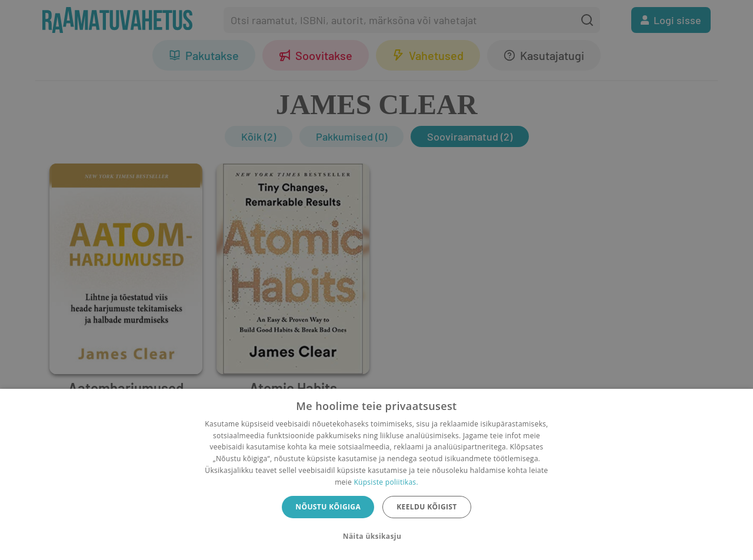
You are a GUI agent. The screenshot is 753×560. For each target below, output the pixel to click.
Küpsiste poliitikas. (386, 482)
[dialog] (376, 474)
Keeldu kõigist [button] (427, 507)
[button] (376, 536)
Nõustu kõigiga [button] (328, 507)
